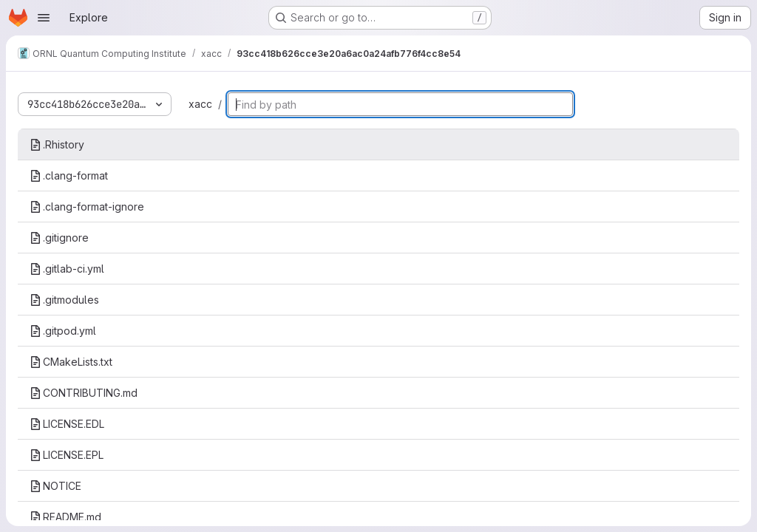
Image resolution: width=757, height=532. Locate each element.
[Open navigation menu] (44, 18)
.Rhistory (57, 144)
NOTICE (55, 486)
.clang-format (69, 175)
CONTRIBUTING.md (84, 393)
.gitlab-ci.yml (67, 269)
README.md (65, 517)
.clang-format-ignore (87, 207)
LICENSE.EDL (67, 424)
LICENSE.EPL (67, 455)
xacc (200, 104)
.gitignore (59, 238)
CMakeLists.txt (71, 362)
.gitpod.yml (63, 331)
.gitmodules (64, 300)
